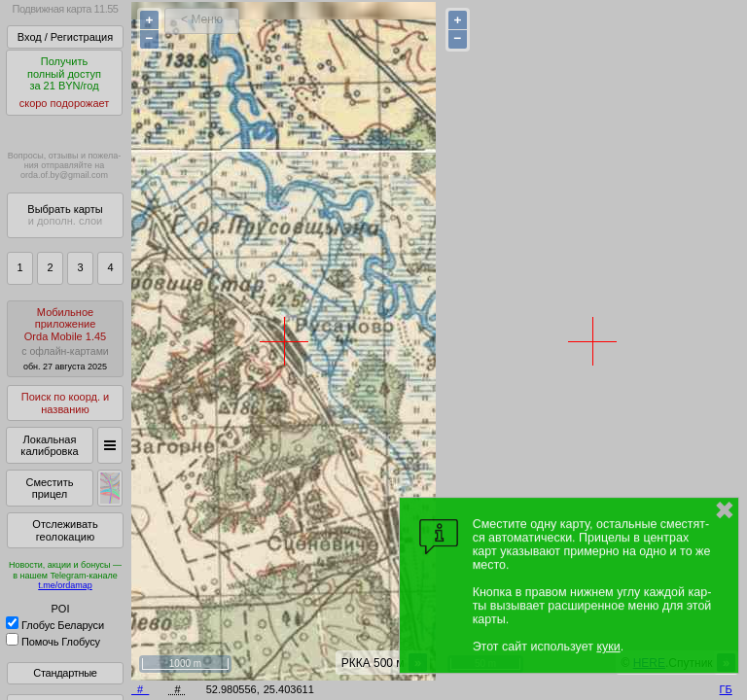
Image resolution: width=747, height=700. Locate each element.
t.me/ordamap (65, 585)
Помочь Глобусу (53, 642)
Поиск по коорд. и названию (65, 403)
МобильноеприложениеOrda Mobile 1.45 (65, 339)
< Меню (202, 19)
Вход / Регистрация (65, 37)
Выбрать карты (65, 215)
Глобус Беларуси (55, 625)
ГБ (726, 689)
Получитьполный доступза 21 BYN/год (64, 83)
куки (608, 647)
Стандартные (65, 673)
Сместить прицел (49, 489)
